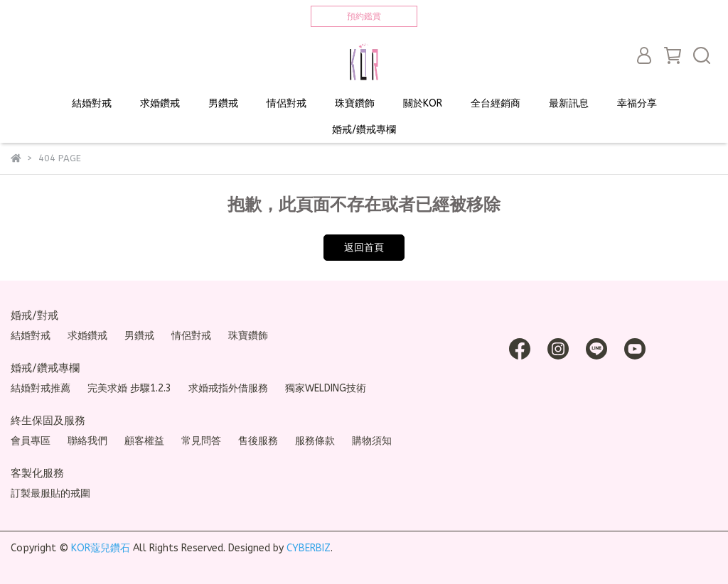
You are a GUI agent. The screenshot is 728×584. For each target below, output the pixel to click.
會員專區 (31, 441)
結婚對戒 (92, 103)
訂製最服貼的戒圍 (50, 493)
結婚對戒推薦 (41, 388)
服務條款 (315, 441)
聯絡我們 (87, 441)
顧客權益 (144, 441)
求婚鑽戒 (160, 103)
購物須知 (372, 441)
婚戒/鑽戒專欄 (364, 130)
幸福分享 (637, 103)
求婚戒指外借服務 (228, 388)
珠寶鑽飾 (355, 103)
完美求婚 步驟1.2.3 (129, 388)
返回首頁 (364, 248)
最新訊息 (569, 103)
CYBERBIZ (309, 548)
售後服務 (258, 441)
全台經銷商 (496, 103)
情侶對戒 (287, 103)
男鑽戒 (223, 103)
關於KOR (423, 103)
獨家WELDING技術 (326, 388)
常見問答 (201, 441)
